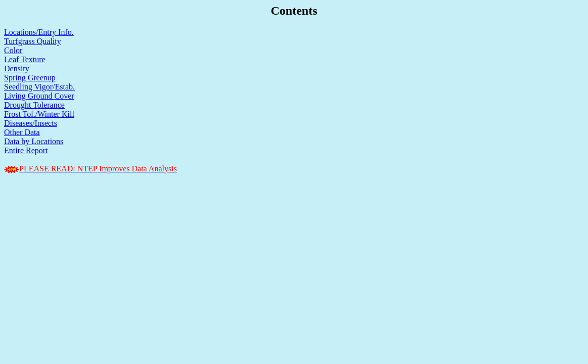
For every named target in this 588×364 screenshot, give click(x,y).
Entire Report (26, 150)
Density (17, 69)
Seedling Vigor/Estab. (39, 87)
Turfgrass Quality (33, 41)
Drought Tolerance (34, 105)
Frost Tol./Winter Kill (39, 114)
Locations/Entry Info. (39, 32)
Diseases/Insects (31, 123)
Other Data (22, 132)
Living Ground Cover (39, 96)
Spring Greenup (30, 78)
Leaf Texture (25, 59)
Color (13, 50)
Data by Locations (34, 141)
